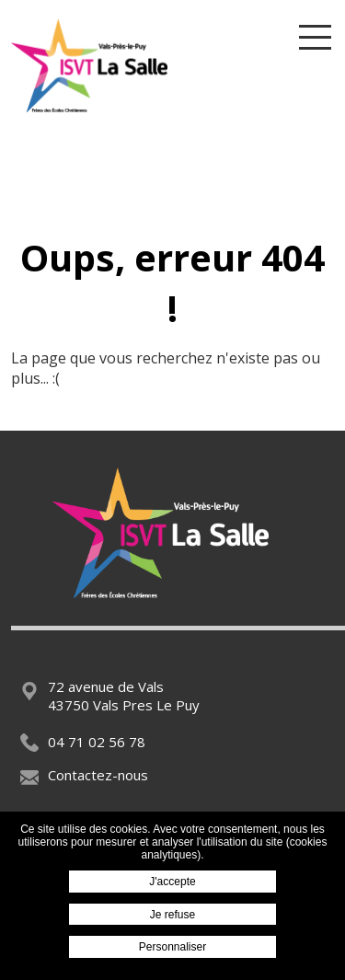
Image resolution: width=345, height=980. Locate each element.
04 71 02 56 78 (83, 742)
